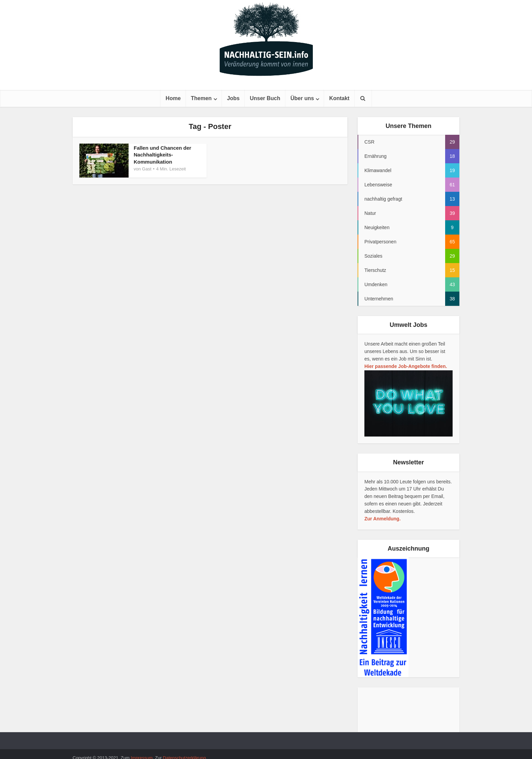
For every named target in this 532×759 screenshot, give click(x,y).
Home (173, 98)
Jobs (233, 98)
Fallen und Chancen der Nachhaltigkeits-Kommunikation (163, 155)
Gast (147, 169)
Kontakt (339, 98)
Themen (201, 98)
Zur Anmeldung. (383, 519)
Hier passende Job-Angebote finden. (406, 366)
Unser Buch (265, 98)
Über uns (302, 98)
